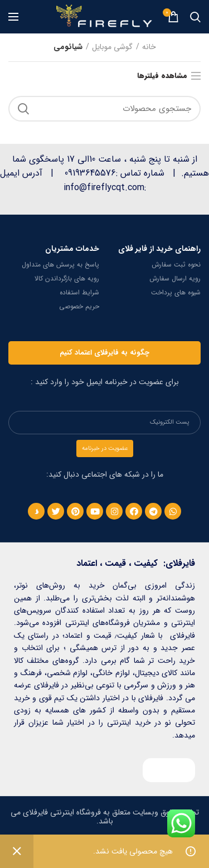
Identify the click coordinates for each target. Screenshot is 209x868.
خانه (149, 47)
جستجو (23, 109)
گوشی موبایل (112, 47)
